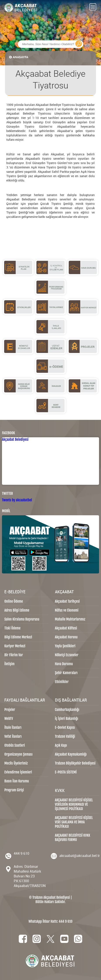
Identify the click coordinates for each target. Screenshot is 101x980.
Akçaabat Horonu (66, 637)
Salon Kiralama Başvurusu (22, 619)
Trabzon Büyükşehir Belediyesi (75, 763)
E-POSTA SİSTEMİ (66, 772)
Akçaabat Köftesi (66, 628)
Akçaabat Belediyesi (15, 439)
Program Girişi (14, 790)
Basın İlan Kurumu (17, 781)
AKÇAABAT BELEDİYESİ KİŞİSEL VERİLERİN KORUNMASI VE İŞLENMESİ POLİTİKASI (74, 804)
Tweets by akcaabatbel (17, 500)
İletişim (9, 664)
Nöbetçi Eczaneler (67, 655)
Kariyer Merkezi (15, 646)
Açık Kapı (61, 745)
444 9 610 (21, 853)
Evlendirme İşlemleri (18, 772)
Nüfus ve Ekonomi (67, 610)
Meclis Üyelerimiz (16, 763)
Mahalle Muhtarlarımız (70, 619)
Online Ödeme (14, 601)
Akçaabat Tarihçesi (67, 601)
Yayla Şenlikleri (65, 646)
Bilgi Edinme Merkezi (18, 637)
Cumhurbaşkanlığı (67, 710)
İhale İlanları (13, 727)
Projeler (10, 710)
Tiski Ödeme (12, 628)
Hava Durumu (64, 664)
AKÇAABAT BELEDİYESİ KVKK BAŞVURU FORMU (73, 838)
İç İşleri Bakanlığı (67, 719)
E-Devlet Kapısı (65, 727)
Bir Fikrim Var (14, 655)
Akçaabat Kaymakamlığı (71, 754)
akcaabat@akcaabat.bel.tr (80, 856)
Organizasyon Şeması (18, 754)
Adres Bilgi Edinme (17, 610)
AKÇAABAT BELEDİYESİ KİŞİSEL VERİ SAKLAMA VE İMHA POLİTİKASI (74, 822)
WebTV (9, 719)
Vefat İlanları (13, 736)
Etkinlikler (62, 682)
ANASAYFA (18, 57)
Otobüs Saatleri (15, 745)
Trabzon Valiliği (65, 736)
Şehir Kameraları (66, 673)
